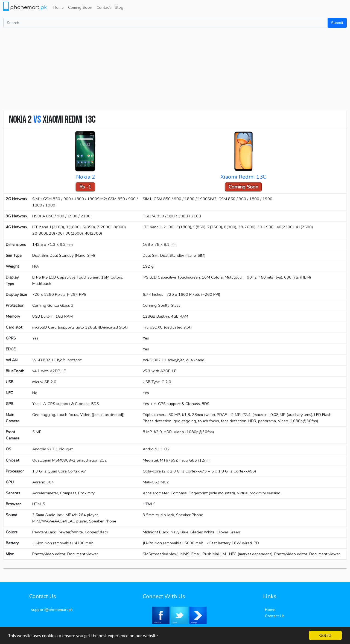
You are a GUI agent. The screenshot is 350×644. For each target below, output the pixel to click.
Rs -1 (85, 187)
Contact (103, 7)
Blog (119, 7)
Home (59, 7)
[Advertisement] (175, 69)
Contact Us (275, 616)
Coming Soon (80, 7)
